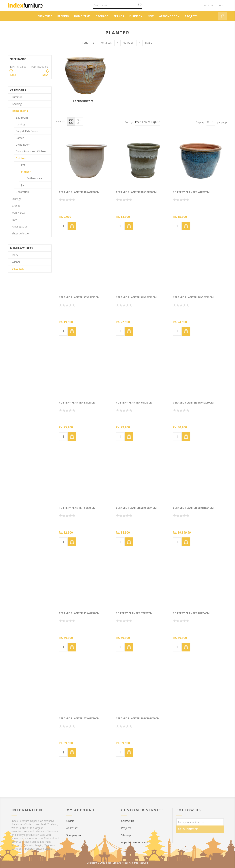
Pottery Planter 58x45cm (77, 508)
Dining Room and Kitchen (31, 151)
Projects (126, 828)
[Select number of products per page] (211, 122)
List (79, 122)
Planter (26, 172)
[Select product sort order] (148, 122)
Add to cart (72, 226)
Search (139, 5)
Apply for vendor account (136, 842)
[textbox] (115, 5)
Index (15, 255)
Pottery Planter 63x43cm (134, 403)
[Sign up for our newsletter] (200, 822)
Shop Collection (21, 233)
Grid (71, 122)
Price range (18, 59)
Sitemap (126, 835)
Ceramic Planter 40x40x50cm (193, 403)
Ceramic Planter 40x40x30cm (79, 192)
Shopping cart (74, 835)
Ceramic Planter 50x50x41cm (136, 508)
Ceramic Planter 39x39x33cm (136, 297)
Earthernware (83, 101)
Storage (17, 199)
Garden (20, 138)
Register (208, 5)
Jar (23, 185)
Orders (70, 821)
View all (18, 269)
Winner (16, 262)
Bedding (17, 104)
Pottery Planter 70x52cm (134, 613)
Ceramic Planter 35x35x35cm (79, 297)
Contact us (128, 821)
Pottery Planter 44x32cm (191, 192)
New (15, 220)
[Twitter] (187, 838)
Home (85, 43)
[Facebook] (180, 838)
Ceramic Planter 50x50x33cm (193, 297)
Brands (16, 206)
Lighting (20, 124)
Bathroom (22, 118)
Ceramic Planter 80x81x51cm (193, 508)
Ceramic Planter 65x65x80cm (79, 718)
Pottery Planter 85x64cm (191, 613)
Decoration (22, 192)
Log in (220, 5)
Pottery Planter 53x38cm (77, 403)
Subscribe (190, 829)
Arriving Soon (20, 226)
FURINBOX (18, 213)
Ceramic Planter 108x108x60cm (138, 718)
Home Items (20, 111)
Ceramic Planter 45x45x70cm (79, 613)
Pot (23, 165)
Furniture (17, 97)
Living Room (23, 145)
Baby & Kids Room (27, 131)
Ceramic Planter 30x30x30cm (136, 192)
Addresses (72, 828)
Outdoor (21, 158)
